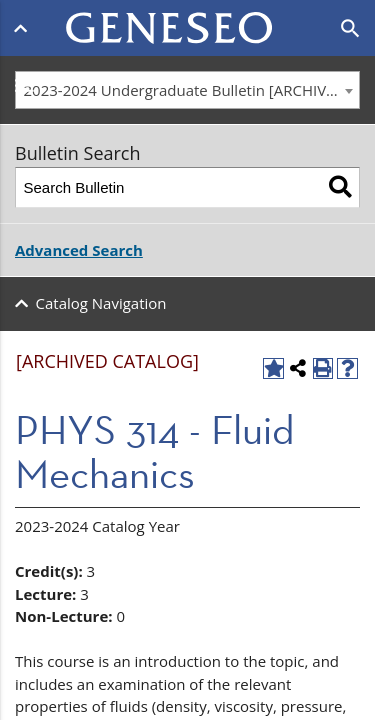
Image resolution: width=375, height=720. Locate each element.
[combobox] (187, 90)
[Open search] (350, 29)
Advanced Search (79, 250)
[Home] (188, 16)
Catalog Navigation (101, 303)
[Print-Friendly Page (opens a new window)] (323, 368)
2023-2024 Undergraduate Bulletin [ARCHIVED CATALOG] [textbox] (192, 90)
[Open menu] (24, 28)
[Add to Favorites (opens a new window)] (273, 368)
